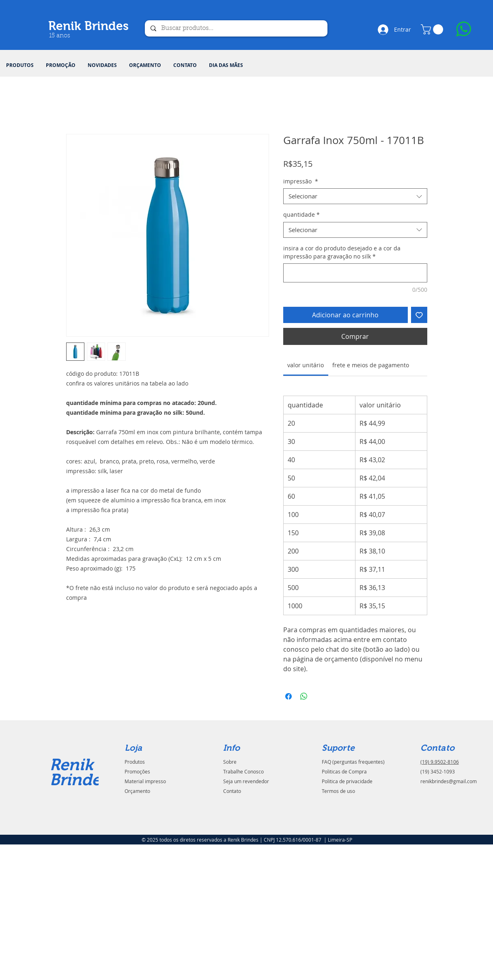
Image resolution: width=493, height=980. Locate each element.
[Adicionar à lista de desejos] (419, 315)
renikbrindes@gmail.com (449, 781)
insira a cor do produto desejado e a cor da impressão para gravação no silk (342, 252)
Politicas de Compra (344, 771)
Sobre (230, 762)
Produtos (135, 762)
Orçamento (137, 791)
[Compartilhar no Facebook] (288, 696)
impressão (301, 181)
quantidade (301, 214)
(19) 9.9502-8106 (440, 762)
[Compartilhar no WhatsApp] (304, 696)
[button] (20, 65)
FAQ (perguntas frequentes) (353, 762)
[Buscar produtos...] (236, 28)
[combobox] (355, 196)
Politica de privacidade (347, 781)
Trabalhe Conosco (243, 771)
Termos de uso (338, 791)
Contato (232, 791)
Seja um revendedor (246, 781)
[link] (306, 365)
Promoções (137, 771)
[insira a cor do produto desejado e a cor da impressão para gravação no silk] (355, 273)
